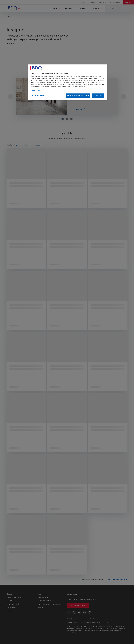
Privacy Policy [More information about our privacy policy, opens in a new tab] (35, 90)
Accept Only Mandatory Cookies (78, 96)
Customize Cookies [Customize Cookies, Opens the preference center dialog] (37, 95)
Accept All (98, 96)
